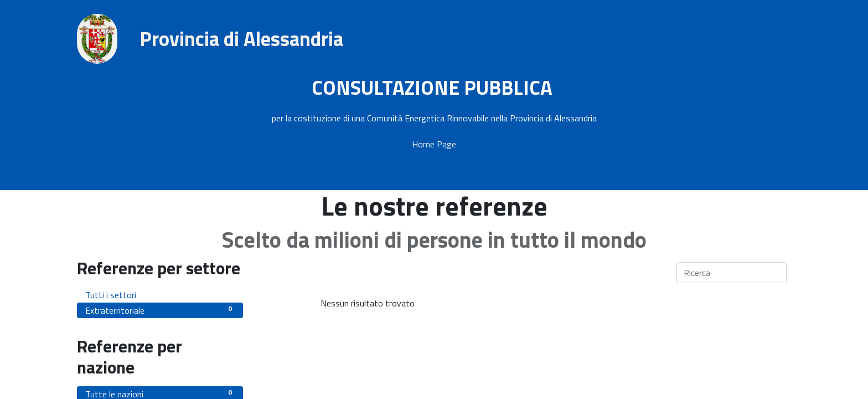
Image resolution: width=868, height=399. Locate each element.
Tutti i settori (160, 295)
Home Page (434, 144)
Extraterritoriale (160, 310)
